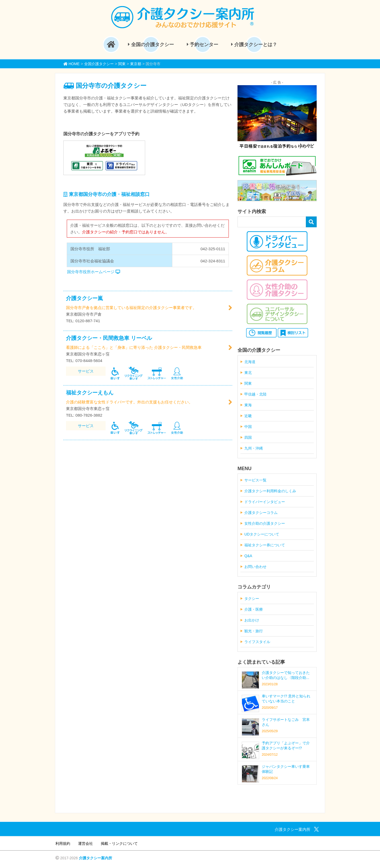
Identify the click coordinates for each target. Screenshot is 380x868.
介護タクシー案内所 (96, 858)
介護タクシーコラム (261, 513)
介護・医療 (254, 609)
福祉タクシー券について (265, 545)
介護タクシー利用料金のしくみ (270, 491)
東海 (248, 405)
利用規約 (63, 843)
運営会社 (85, 843)
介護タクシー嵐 (84, 298)
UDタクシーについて (262, 534)
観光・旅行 (254, 631)
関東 (248, 383)
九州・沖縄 (254, 448)
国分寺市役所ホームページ (94, 272)
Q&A (248, 556)
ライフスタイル (257, 642)
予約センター (203, 45)
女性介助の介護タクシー (265, 523)
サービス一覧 (255, 480)
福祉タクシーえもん (90, 393)
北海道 (250, 362)
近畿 (248, 416)
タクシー (252, 599)
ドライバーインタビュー (265, 502)
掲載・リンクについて (119, 843)
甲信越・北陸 (255, 394)
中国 (248, 427)
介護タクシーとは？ (254, 45)
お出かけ (252, 620)
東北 (248, 373)
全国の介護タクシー (151, 45)
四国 (248, 437)
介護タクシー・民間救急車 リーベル (109, 338)
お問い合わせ (255, 567)
